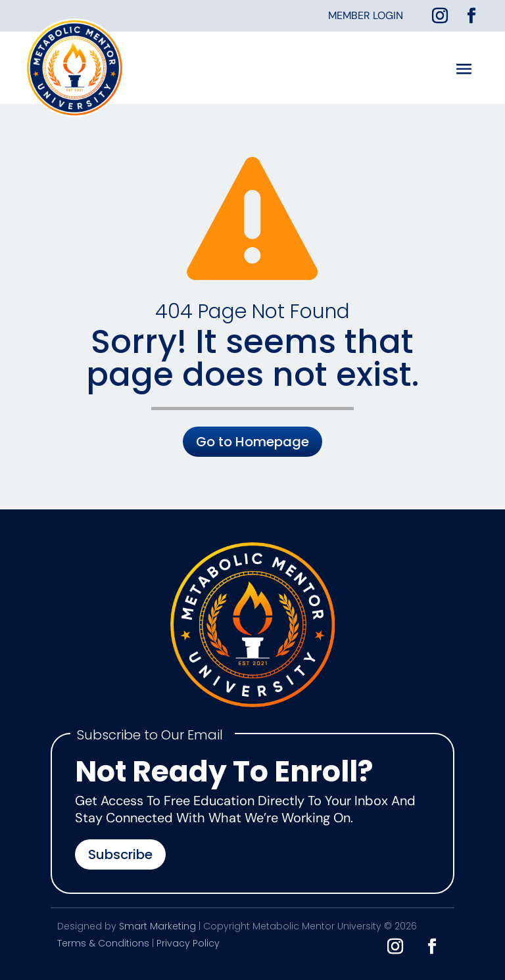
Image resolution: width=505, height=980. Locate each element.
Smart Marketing (157, 926)
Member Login (366, 15)
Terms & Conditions (103, 943)
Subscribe (120, 854)
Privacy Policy (188, 943)
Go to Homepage (252, 442)
